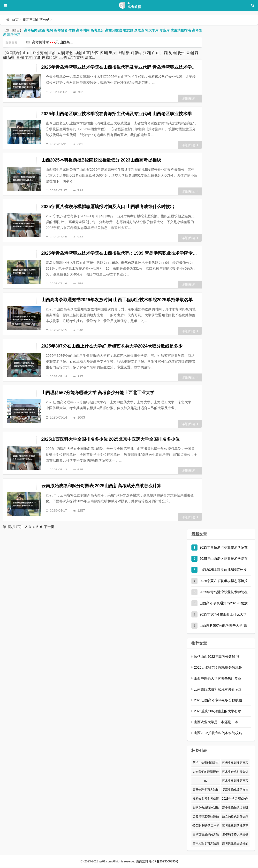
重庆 (112, 53)
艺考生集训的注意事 (235, 826)
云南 (190, 53)
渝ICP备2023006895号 (164, 862)
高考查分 (97, 30)
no (206, 781)
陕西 (95, 53)
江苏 (52, 53)
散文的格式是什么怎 (235, 817)
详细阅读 (190, 98)
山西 (86, 53)
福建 (138, 53)
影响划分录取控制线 (206, 808)
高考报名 (61, 30)
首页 (15, 20)
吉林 (80, 57)
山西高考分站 (70, 42)
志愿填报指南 (181, 30)
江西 (147, 53)
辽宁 (71, 57)
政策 (42, 30)
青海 (20, 57)
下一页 (49, 527)
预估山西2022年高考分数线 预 (217, 657)
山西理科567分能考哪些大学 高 (223, 626)
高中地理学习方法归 (206, 844)
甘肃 (28, 57)
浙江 (129, 53)
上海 (121, 53)
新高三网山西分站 (36, 20)
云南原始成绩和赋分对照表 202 (217, 690)
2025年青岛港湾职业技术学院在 (224, 548)
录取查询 (141, 30)
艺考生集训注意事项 (235, 763)
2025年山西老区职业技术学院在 (224, 559)
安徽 (61, 53)
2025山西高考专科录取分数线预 (218, 701)
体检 (72, 30)
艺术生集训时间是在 (206, 763)
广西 (164, 53)
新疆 (11, 57)
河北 (35, 53)
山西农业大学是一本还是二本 (216, 722)
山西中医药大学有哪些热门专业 (218, 679)
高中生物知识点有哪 (235, 808)
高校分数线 (114, 30)
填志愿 (128, 30)
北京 (54, 57)
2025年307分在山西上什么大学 (223, 615)
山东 (26, 53)
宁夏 (37, 57)
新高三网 (142, 862)
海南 (173, 53)
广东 (155, 53)
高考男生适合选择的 (235, 844)
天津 (63, 57)
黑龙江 (90, 57)
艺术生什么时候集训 (235, 772)
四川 (104, 53)
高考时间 (83, 30)
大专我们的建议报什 (206, 772)
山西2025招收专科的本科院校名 (218, 733)
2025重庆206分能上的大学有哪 (217, 712)
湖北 (69, 53)
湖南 (78, 53)
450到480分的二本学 (206, 826)
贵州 (181, 53)
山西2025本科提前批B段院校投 (223, 570)
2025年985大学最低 (235, 835)
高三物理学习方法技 (206, 790)
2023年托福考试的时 (235, 799)
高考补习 (14, 35)
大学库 (153, 30)
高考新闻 (31, 30)
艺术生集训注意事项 (235, 781)
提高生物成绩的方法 (235, 790)
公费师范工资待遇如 (206, 817)
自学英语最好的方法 (206, 835)
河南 (44, 53)
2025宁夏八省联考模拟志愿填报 (224, 581)
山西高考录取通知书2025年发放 (224, 604)
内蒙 (46, 57)
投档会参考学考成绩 (206, 799)
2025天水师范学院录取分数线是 (218, 668)
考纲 (49, 30)
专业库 (165, 30)
